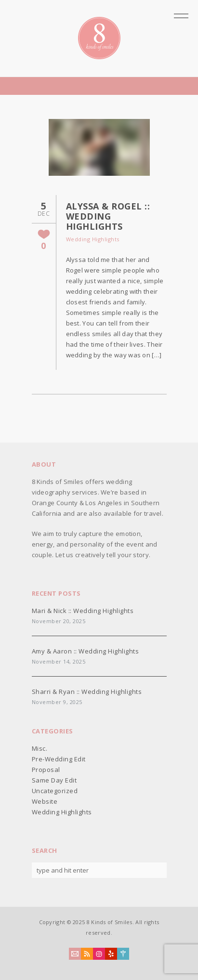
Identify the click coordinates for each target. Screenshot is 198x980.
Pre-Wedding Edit (59, 759)
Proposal (46, 770)
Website (45, 801)
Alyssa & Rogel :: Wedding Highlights (108, 216)
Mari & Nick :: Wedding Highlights (83, 611)
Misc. (40, 748)
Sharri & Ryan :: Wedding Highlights (87, 692)
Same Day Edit (54, 780)
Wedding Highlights (93, 239)
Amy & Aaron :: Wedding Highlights (86, 651)
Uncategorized (55, 791)
